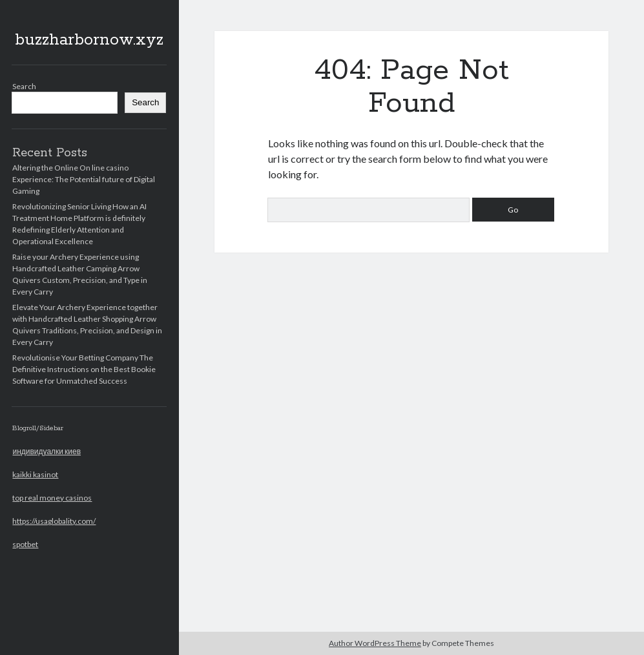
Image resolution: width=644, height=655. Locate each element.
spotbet (25, 544)
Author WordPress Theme (375, 643)
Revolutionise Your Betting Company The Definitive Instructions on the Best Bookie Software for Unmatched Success (84, 369)
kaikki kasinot (35, 474)
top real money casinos (52, 498)
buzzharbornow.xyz (89, 40)
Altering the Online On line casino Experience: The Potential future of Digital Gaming (84, 179)
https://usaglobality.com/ (54, 521)
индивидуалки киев (47, 451)
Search (24, 86)
